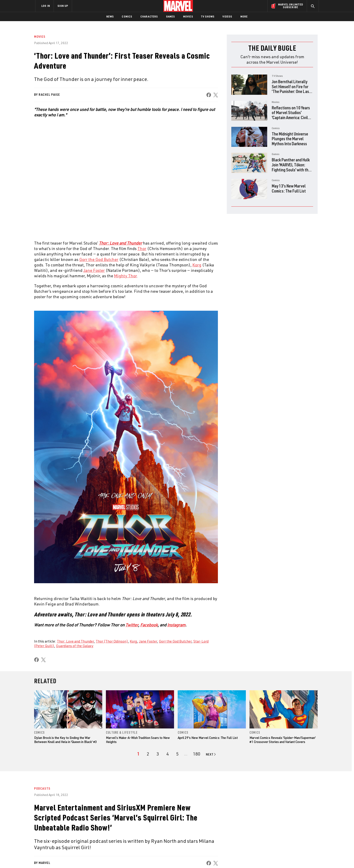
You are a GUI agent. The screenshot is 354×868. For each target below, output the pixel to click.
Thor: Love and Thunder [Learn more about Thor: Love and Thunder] (120, 243)
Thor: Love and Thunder (75, 641)
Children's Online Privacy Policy (192, 857)
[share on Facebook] (209, 95)
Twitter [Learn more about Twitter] (132, 625)
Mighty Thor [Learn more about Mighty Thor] (125, 276)
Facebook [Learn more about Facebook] (149, 625)
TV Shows (208, 16)
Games (171, 16)
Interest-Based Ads (255, 857)
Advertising (125, 807)
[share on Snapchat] (277, 828)
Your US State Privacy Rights (121, 857)
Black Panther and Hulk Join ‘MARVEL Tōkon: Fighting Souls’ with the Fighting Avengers (291, 167)
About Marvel (83, 807)
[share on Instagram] (289, 819)
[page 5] (177, 754)
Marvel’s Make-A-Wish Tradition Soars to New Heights (138, 740)
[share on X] (216, 95)
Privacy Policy (91, 857)
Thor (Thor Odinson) (112, 641)
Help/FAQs (80, 814)
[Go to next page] (211, 754)
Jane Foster (148, 641)
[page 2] (148, 754)
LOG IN (46, 6)
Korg (133, 641)
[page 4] (168, 754)
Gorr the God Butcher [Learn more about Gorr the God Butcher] (99, 259)
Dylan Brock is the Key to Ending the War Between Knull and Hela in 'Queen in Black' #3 (65, 740)
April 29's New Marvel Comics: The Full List (208, 738)
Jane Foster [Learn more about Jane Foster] (94, 270)
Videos (227, 16)
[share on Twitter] (277, 819)
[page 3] (158, 754)
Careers (78, 820)
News (110, 16)
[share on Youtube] (264, 828)
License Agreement (227, 857)
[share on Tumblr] (302, 819)
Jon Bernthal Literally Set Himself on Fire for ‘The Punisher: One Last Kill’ (291, 89)
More (244, 16)
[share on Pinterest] (289, 828)
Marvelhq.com (126, 820)
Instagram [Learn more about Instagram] (176, 625)
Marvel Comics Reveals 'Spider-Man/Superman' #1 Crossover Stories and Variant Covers (283, 740)
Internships (81, 827)
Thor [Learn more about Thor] (142, 248)
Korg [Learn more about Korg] (197, 265)
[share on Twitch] (302, 828)
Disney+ (121, 814)
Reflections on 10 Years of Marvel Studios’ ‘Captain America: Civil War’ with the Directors (291, 115)
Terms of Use (70, 857)
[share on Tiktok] (264, 838)
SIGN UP (63, 6)
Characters (149, 16)
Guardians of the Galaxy (75, 646)
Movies (188, 16)
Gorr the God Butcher (175, 641)
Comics (127, 16)
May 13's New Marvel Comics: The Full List (289, 188)
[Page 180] (197, 754)
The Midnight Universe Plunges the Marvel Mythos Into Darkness (290, 139)
